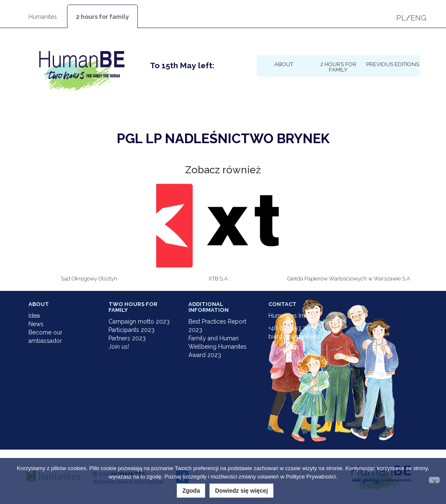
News (36, 324)
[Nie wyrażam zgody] (434, 480)
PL (401, 18)
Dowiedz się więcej (241, 491)
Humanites (43, 17)
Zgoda (191, 491)
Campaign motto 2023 (139, 321)
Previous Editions (393, 64)
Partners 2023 (127, 338)
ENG (418, 18)
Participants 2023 (131, 330)
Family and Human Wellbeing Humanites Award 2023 (218, 347)
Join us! (119, 347)
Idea (34, 316)
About (284, 64)
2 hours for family (102, 17)
